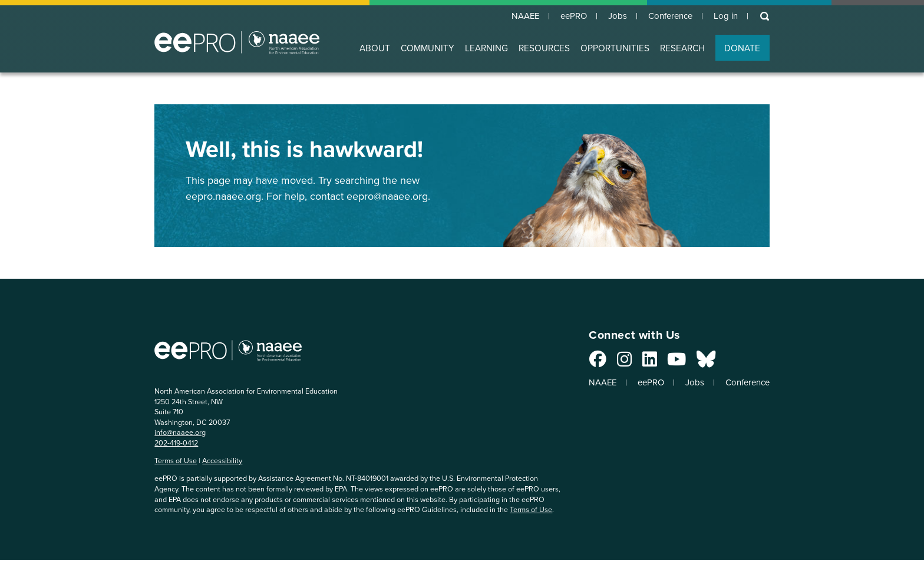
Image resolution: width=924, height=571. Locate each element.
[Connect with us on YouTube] (663, 363)
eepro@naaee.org (387, 197)
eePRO (562, 16)
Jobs (609, 16)
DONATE (742, 49)
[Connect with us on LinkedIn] (636, 363)
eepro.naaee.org (223, 197)
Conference (665, 16)
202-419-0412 (176, 443)
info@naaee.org (180, 433)
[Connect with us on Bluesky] (692, 363)
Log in (724, 16)
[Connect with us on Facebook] (584, 363)
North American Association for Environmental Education (237, 44)
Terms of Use (176, 462)
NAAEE (511, 16)
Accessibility (222, 462)
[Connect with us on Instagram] (611, 363)
